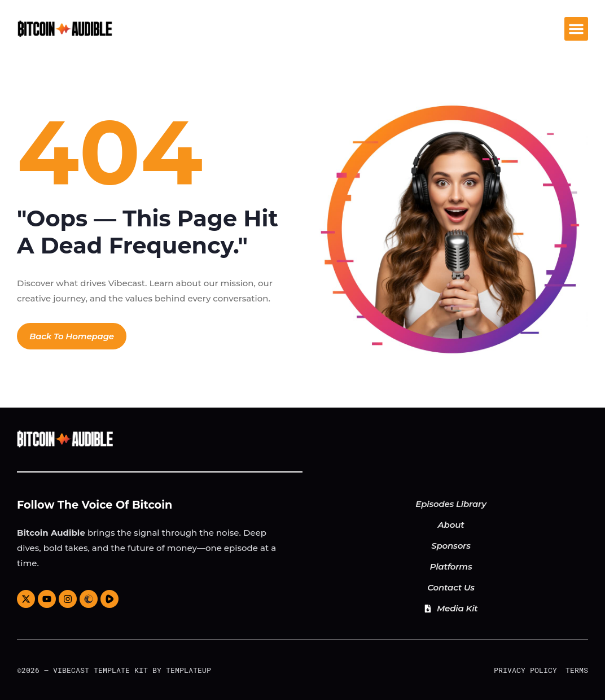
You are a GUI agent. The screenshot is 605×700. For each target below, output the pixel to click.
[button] (576, 29)
